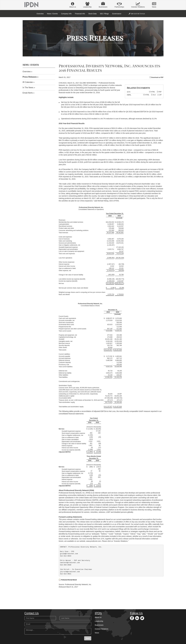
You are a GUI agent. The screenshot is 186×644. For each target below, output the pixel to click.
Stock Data (92, 14)
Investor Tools (138, 14)
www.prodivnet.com (93, 541)
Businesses (103, 5)
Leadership (87, 5)
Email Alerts (28, 93)
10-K (129, 92)
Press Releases (30, 77)
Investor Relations (138, 5)
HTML (152, 92)
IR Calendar (28, 82)
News (154, 5)
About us (73, 5)
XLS (153, 95)
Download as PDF (156, 77)
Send (88, 638)
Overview (40, 14)
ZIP (159, 95)
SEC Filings (104, 14)
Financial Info (80, 14)
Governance (117, 14)
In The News (28, 88)
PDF (159, 92)
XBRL (129, 95)
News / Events (52, 14)
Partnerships (119, 5)
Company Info (66, 14)
